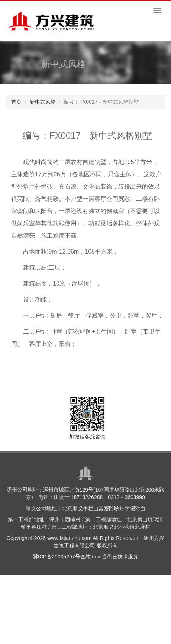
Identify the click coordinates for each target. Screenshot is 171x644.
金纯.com (91, 557)
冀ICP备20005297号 (57, 557)
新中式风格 (43, 102)
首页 (16, 102)
